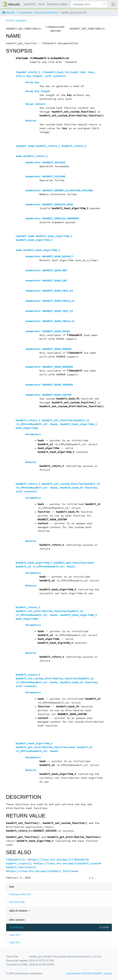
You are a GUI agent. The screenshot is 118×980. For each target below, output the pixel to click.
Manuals (9, 13)
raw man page (17, 902)
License (108, 973)
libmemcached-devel (46, 13)
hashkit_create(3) (19, 864)
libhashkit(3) (16, 860)
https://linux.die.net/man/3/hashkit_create (67, 864)
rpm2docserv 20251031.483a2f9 (84, 973)
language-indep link (20, 894)
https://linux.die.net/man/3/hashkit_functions (42, 871)
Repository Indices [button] (58, 4)
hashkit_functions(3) (21, 867)
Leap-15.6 (15, 942)
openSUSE (30, 4)
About (41, 4)
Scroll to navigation (16, 21)
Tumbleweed (25, 13)
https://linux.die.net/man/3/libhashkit (58, 860)
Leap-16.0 (15, 935)
